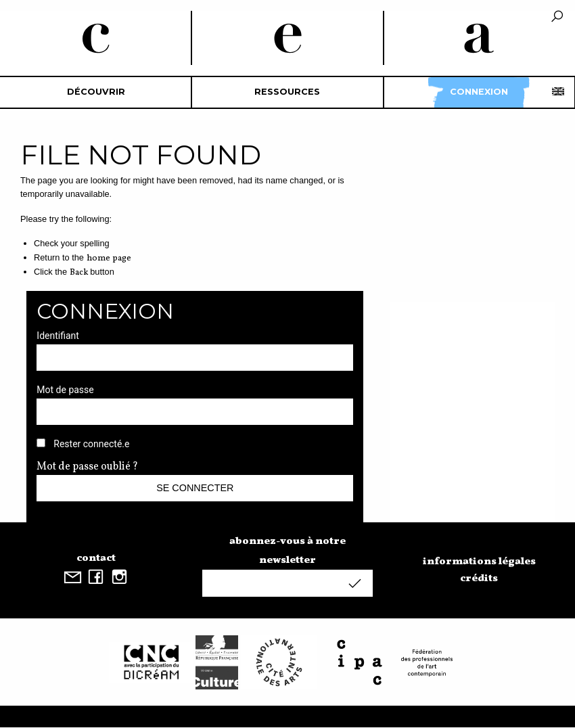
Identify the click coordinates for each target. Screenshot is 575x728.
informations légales (479, 562)
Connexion (479, 92)
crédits (479, 578)
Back (79, 273)
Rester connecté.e (91, 444)
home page (109, 258)
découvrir (96, 92)
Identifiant (58, 336)
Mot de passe (65, 390)
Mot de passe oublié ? (87, 467)
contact (96, 558)
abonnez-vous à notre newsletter (287, 551)
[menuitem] (96, 92)
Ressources (287, 92)
